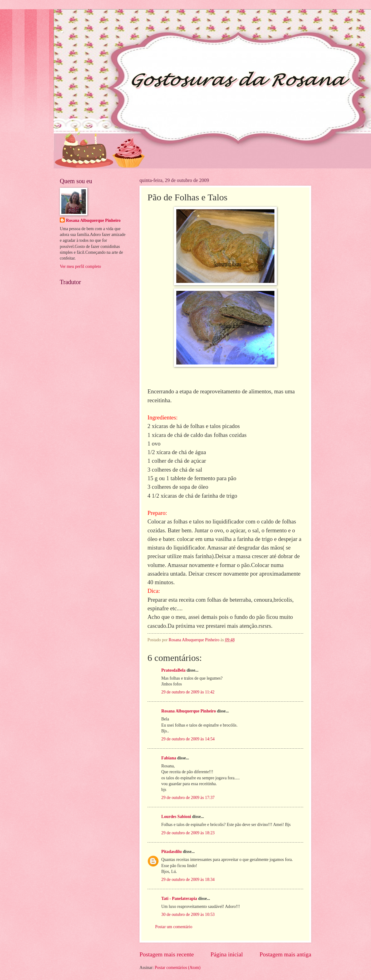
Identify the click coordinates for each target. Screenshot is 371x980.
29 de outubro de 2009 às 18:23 (188, 833)
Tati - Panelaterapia (179, 899)
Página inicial (227, 954)
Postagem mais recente (167, 954)
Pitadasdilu (172, 852)
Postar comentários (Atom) (177, 968)
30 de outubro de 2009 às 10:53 (188, 914)
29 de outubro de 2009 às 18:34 (188, 880)
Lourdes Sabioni (176, 817)
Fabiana (169, 758)
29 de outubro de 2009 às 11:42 (188, 692)
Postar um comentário (174, 927)
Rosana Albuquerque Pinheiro (189, 711)
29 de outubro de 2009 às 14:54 (188, 739)
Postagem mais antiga (285, 954)
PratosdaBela (173, 670)
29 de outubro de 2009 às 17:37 (188, 798)
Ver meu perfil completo (80, 266)
